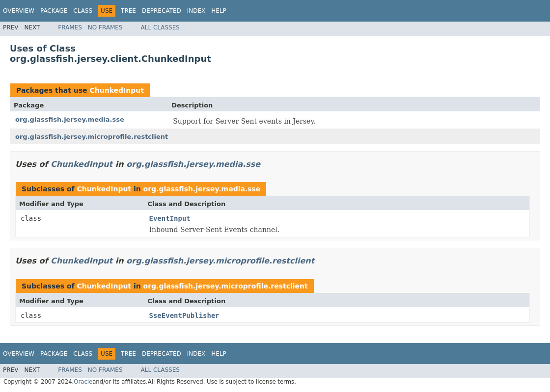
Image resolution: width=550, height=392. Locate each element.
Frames (70, 27)
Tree (128, 11)
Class (83, 11)
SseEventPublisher (184, 315)
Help (219, 11)
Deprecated (162, 11)
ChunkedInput (116, 90)
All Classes (160, 27)
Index (196, 11)
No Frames (105, 27)
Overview (19, 11)
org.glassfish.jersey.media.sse (70, 119)
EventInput (170, 218)
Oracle (83, 382)
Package (54, 11)
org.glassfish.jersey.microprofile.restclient (92, 137)
